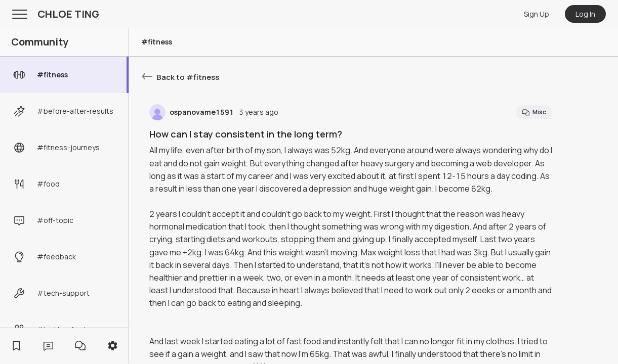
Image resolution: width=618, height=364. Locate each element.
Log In (585, 14)
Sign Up (537, 14)
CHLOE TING (68, 14)
